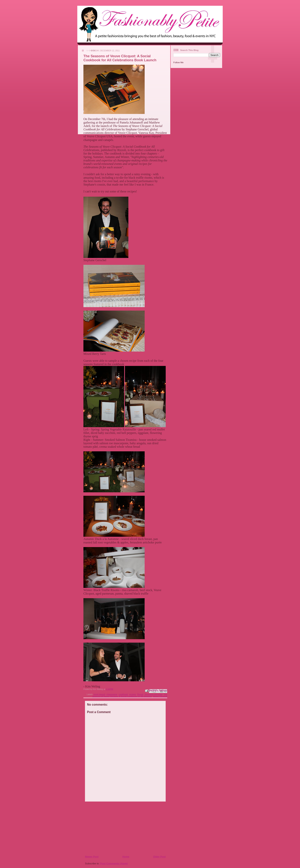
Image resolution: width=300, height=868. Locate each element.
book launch (99, 694)
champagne (112, 694)
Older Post (159, 857)
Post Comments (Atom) (114, 864)
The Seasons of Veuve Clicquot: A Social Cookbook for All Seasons (130, 695)
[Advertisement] (108, 828)
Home (126, 857)
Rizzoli (140, 694)
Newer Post (92, 857)
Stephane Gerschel (154, 694)
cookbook (123, 694)
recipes (133, 694)
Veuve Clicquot (160, 697)
